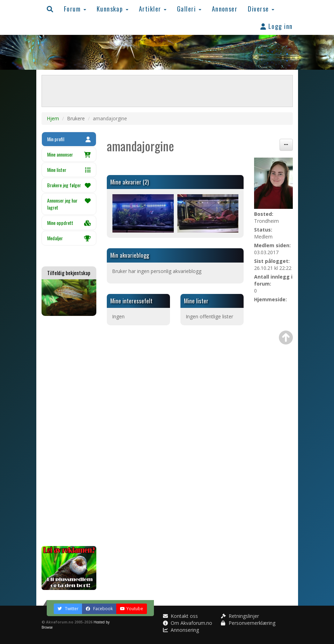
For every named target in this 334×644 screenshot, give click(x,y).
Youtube (132, 609)
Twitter (68, 609)
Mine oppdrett (69, 223)
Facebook (99, 609)
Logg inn (277, 26)
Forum (75, 9)
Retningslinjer (240, 616)
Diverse (261, 9)
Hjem (53, 118)
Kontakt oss (180, 616)
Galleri (189, 9)
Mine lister (69, 170)
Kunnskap (113, 9)
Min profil (69, 139)
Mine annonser (69, 154)
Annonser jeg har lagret (69, 204)
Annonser (225, 9)
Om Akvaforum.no (188, 623)
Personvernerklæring (248, 623)
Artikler (153, 9)
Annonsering (181, 630)
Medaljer (69, 238)
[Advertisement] (69, 431)
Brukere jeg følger (69, 185)
